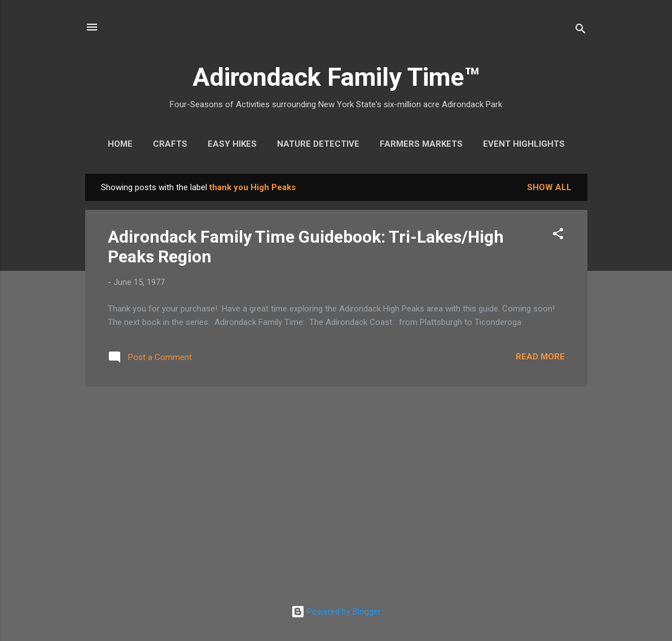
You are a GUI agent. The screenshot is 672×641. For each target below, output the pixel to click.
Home (120, 144)
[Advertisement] (336, 475)
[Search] (581, 31)
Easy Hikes (232, 144)
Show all (549, 187)
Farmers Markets (421, 144)
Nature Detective (318, 144)
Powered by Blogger (336, 612)
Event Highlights (524, 144)
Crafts (170, 144)
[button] (558, 236)
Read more (540, 357)
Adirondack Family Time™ (336, 77)
